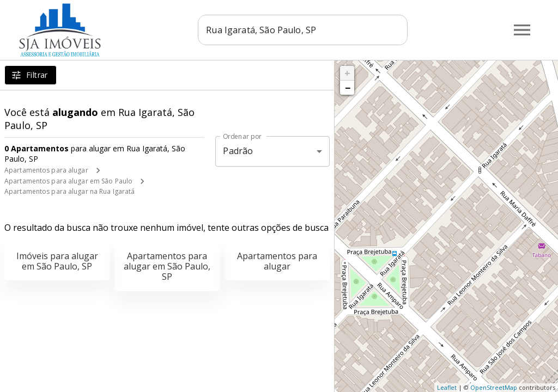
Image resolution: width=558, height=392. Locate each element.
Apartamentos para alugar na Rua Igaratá (69, 191)
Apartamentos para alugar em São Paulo (68, 181)
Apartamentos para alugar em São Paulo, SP (167, 266)
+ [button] (347, 73)
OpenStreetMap (494, 387)
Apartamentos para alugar (46, 170)
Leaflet (447, 387)
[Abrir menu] (522, 30)
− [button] (348, 88)
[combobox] (303, 30)
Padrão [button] (238, 151)
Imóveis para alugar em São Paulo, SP (57, 261)
